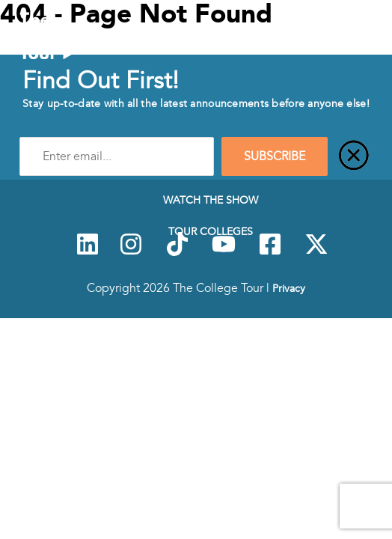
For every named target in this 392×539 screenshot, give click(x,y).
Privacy (289, 288)
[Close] (354, 156)
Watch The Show (211, 200)
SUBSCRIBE (275, 156)
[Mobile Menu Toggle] (369, 40)
